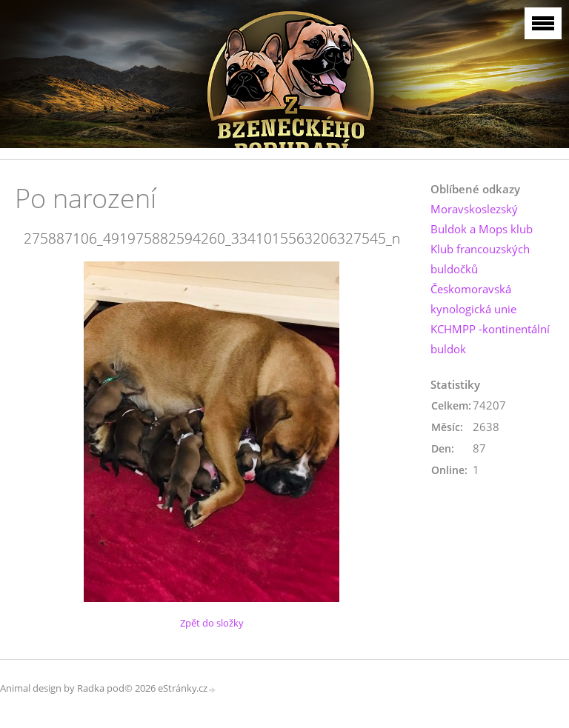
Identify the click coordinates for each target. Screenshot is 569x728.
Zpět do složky (212, 623)
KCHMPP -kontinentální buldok (490, 339)
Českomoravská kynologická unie (473, 299)
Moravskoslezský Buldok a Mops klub (482, 219)
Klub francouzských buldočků (480, 259)
